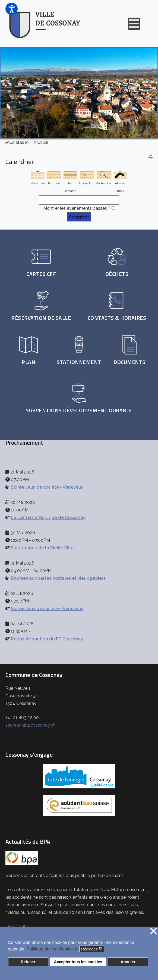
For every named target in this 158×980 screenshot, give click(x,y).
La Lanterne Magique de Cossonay (48, 518)
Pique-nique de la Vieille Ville (42, 548)
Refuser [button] (28, 962)
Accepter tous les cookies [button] (78, 962)
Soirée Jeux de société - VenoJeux (47, 487)
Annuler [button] (128, 962)
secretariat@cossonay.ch (30, 725)
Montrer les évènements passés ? (77, 208)
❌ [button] (154, 931)
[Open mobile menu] (134, 24)
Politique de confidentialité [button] (52, 949)
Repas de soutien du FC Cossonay (47, 639)
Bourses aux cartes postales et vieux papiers (58, 578)
